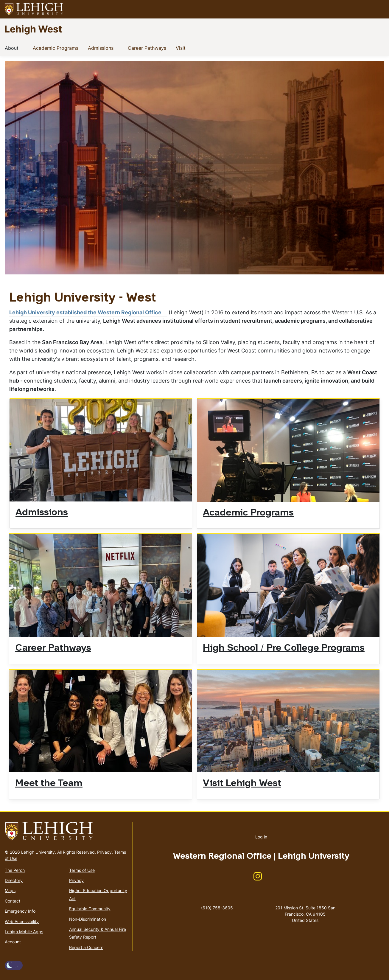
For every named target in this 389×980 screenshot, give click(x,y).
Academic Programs (57, 48)
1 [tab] (279, 267)
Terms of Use (82, 870)
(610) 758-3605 (217, 908)
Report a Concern (86, 947)
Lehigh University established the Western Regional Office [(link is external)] (88, 312)
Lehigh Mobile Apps (24, 932)
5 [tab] (326, 267)
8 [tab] (362, 267)
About (13, 48)
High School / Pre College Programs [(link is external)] (287, 648)
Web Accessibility (22, 921)
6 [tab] (338, 267)
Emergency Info (20, 911)
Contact (13, 901)
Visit (182, 48)
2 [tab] (291, 267)
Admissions (102, 48)
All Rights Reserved (76, 852)
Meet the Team (49, 784)
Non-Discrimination (88, 919)
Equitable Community (90, 909)
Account (13, 942)
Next (368, 173)
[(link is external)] (258, 878)
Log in (261, 837)
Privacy (104, 852)
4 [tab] (315, 267)
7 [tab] (350, 267)
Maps (10, 890)
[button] (379, 9)
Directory (14, 880)
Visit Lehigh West (242, 784)
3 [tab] (303, 267)
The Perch (15, 870)
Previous (21, 173)
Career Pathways (148, 48)
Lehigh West (33, 29)
